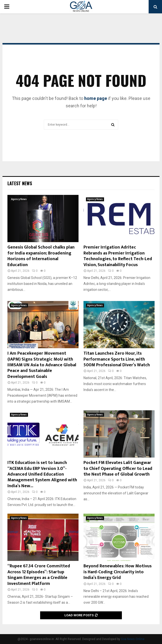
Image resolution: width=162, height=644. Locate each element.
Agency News (19, 199)
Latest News (20, 183)
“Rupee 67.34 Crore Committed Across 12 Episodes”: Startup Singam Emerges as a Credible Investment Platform (39, 575)
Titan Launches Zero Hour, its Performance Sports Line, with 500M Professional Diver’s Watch (117, 359)
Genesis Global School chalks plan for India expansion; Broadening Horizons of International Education (41, 256)
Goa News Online (133, 639)
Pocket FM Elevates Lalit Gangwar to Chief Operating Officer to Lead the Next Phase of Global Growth (118, 469)
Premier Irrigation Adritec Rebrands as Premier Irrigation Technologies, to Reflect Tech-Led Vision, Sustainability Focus (118, 256)
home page (96, 98)
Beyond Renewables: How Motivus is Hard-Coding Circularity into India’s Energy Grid (118, 572)
